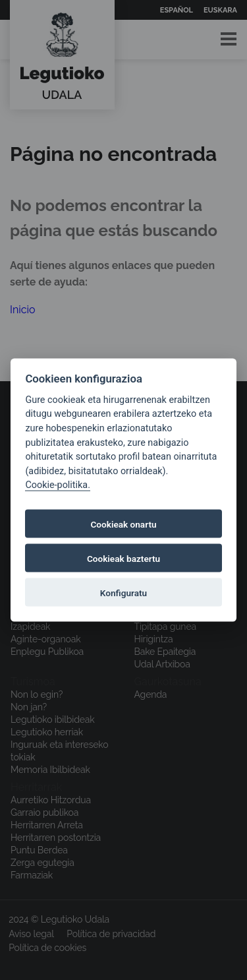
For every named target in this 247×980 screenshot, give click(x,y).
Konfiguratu (123, 592)
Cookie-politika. (58, 485)
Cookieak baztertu (123, 558)
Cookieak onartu (123, 524)
